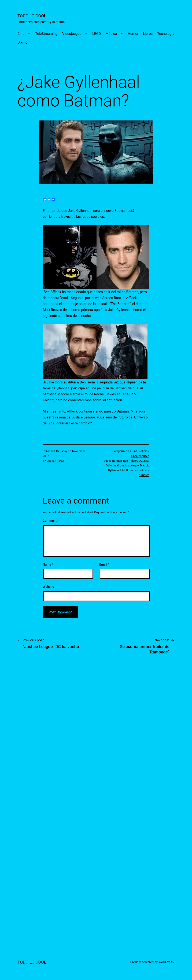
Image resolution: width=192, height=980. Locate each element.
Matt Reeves (130, 470)
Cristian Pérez (55, 461)
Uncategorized (140, 456)
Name (48, 564)
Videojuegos (72, 34)
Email (104, 564)
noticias (144, 470)
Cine (21, 34)
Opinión (23, 42)
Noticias (144, 451)
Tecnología (166, 34)
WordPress (166, 962)
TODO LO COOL (32, 16)
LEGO (97, 34)
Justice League (83, 417)
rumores (144, 475)
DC (140, 461)
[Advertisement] (44, 724)
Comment (51, 521)
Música (111, 34)
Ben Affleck (130, 461)
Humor (133, 34)
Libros (148, 34)
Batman (117, 461)
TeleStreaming (46, 34)
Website (48, 587)
